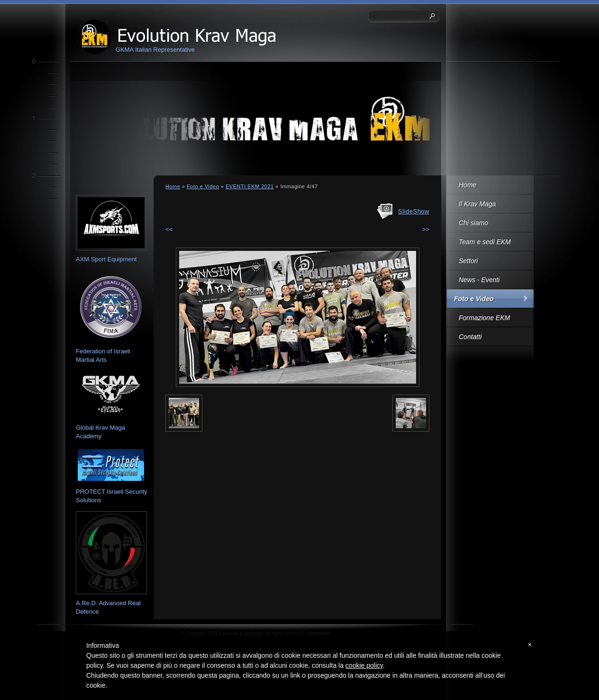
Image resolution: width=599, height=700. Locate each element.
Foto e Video (474, 299)
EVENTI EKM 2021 (250, 186)
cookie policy (364, 665)
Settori (468, 261)
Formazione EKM (484, 318)
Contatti (470, 337)
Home (467, 185)
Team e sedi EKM (485, 242)
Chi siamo (473, 223)
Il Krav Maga (477, 204)
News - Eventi (479, 280)
